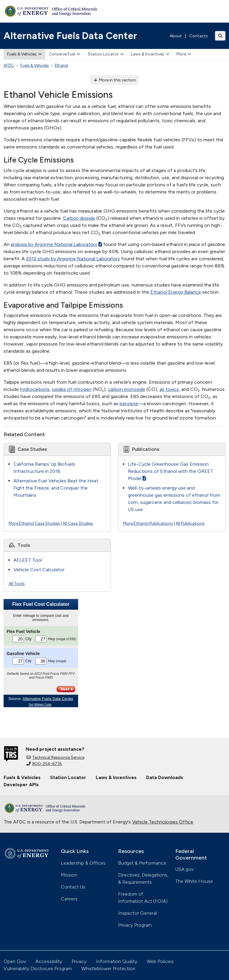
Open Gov (15, 961)
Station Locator (106, 54)
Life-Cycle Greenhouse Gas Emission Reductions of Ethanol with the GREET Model (171, 471)
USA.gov (184, 869)
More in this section (115, 80)
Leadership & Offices (83, 863)
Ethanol (61, 65)
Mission (69, 875)
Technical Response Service (55, 757)
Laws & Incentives (150, 54)
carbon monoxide (127, 389)
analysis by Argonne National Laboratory (56, 244)
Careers (69, 899)
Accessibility (49, 961)
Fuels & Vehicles (24, 54)
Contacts (199, 36)
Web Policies (160, 961)
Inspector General (137, 913)
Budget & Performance (142, 863)
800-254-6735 (44, 764)
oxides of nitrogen (72, 389)
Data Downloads (165, 777)
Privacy (79, 961)
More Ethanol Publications (148, 523)
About (176, 36)
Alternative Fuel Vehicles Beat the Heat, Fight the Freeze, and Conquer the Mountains (57, 488)
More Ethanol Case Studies (34, 523)
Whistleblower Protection (108, 969)
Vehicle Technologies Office (163, 822)
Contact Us (73, 887)
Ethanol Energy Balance (176, 292)
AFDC (9, 65)
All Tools (17, 584)
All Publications (190, 523)
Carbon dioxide (79, 218)
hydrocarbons (35, 389)
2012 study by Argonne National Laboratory (73, 259)
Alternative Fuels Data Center (70, 36)
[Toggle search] (220, 36)
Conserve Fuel (65, 54)
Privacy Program (135, 925)
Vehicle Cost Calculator (39, 570)
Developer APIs (21, 785)
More (184, 54)
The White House (194, 881)
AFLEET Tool (28, 560)
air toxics (169, 389)
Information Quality (117, 961)
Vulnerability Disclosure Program (38, 969)
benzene (129, 404)
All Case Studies (78, 523)
